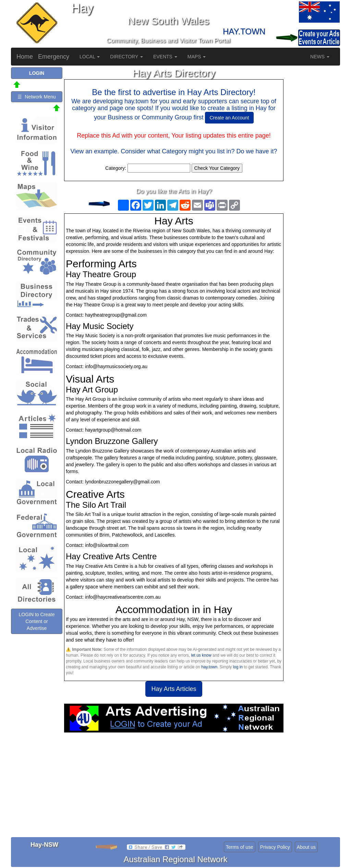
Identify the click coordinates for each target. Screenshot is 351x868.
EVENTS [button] (165, 57)
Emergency (54, 57)
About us (306, 847)
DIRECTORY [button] (126, 57)
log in (238, 667)
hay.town (209, 667)
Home (25, 57)
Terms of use (240, 847)
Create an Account (229, 118)
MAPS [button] (197, 57)
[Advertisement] (174, 787)
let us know (201, 655)
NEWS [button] (320, 57)
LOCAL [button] (90, 57)
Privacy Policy (275, 847)
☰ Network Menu (37, 97)
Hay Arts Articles (174, 689)
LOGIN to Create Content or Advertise (37, 621)
